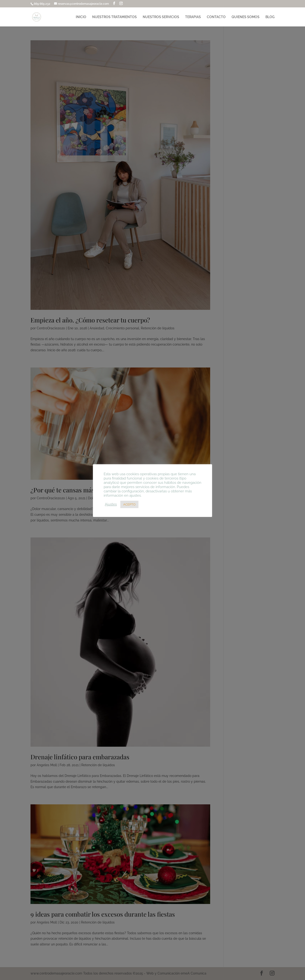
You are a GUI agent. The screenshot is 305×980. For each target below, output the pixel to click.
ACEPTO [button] (129, 504)
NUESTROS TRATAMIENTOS (114, 17)
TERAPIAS (193, 17)
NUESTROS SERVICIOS (161, 17)
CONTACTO (216, 17)
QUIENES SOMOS (246, 17)
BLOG (270, 17)
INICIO (81, 17)
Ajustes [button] (111, 504)
